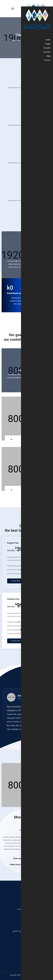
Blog (49, 56)
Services (47, 52)
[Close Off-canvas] (49, 11)
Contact (47, 60)
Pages (48, 44)
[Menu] (7, 9)
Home (48, 40)
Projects (47, 48)
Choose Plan (16, 581)
